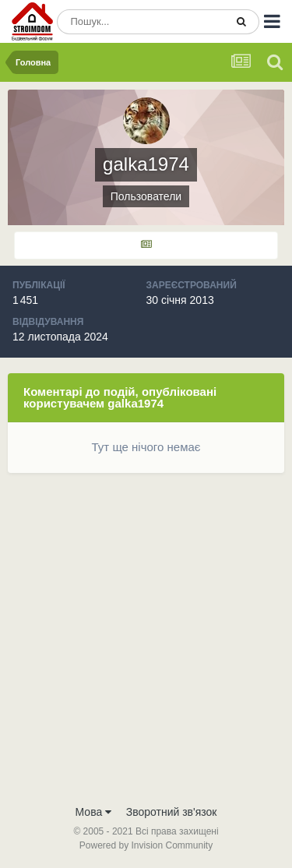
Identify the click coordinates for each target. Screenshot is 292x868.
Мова (94, 812)
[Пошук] (141, 22)
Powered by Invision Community (146, 845)
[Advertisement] (146, 642)
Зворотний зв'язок (172, 812)
